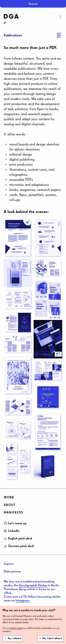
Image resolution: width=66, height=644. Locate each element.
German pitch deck (21, 546)
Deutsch (33, 4)
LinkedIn (14, 531)
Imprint (9, 564)
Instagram (22, 600)
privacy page (16, 628)
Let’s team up (17, 523)
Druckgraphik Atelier (33, 585)
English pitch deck (20, 538)
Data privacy (12, 571)
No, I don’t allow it (52, 638)
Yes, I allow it (15, 638)
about (10, 505)
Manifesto (13, 513)
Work (9, 497)
